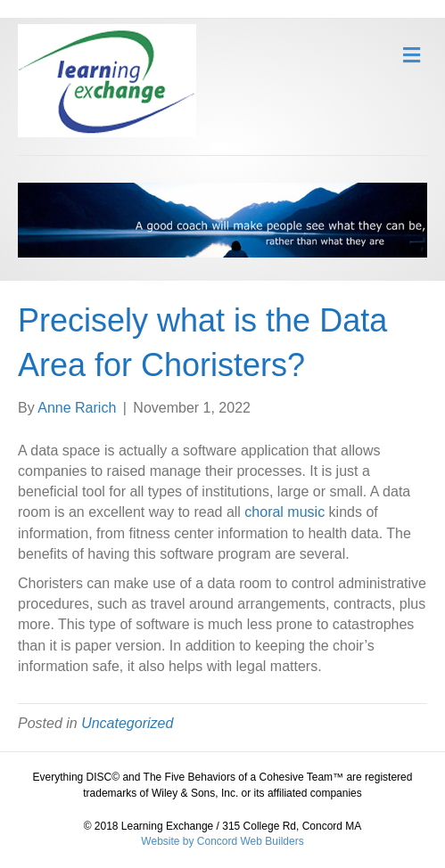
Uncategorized (127, 723)
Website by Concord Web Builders (222, 841)
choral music (284, 512)
